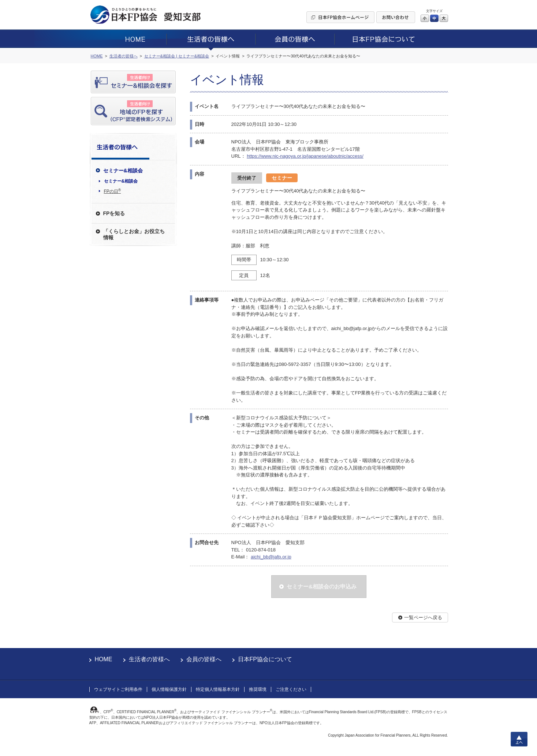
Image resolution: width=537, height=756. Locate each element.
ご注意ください (291, 689)
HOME (104, 659)
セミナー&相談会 (121, 181)
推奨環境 (258, 689)
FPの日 (113, 191)
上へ (519, 739)
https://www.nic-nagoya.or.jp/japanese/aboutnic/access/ (305, 156)
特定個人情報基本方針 (218, 689)
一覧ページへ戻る (423, 617)
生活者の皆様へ (149, 659)
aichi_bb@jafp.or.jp (271, 557)
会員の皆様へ (204, 659)
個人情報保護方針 (169, 689)
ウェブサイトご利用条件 (118, 689)
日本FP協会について (265, 659)
